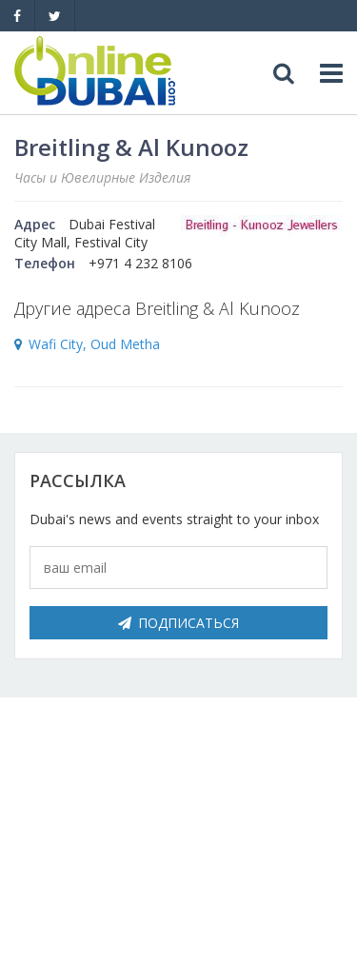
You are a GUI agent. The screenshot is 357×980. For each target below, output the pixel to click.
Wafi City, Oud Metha (94, 344)
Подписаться (178, 623)
